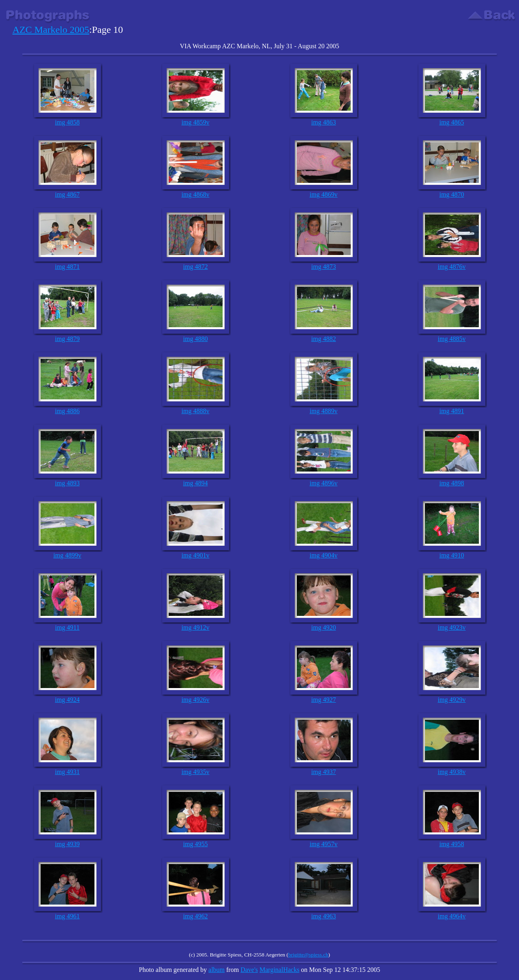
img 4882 (324, 339)
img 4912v (196, 627)
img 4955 (196, 844)
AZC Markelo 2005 (51, 30)
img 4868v (196, 194)
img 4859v (196, 122)
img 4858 (68, 122)
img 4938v (452, 772)
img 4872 (196, 267)
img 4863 (324, 122)
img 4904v (324, 555)
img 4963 (324, 916)
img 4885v (452, 339)
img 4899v (68, 555)
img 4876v (452, 267)
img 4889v (324, 411)
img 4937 (324, 772)
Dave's (249, 970)
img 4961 (68, 916)
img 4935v (196, 772)
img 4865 (452, 122)
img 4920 (324, 627)
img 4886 (68, 411)
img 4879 (68, 339)
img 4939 (68, 844)
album (217, 970)
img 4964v (452, 916)
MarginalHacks (279, 970)
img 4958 (452, 844)
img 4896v (324, 483)
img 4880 (196, 339)
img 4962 (196, 916)
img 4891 (452, 411)
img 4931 (68, 772)
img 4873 (324, 267)
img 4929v (452, 700)
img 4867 (68, 194)
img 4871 (68, 267)
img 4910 (452, 555)
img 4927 (324, 700)
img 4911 (67, 627)
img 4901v (196, 555)
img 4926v (196, 700)
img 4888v (196, 411)
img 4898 (452, 483)
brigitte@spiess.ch (308, 955)
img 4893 (68, 483)
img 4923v (452, 627)
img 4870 (452, 194)
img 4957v (324, 844)
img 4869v (324, 194)
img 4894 (196, 483)
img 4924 (68, 700)
